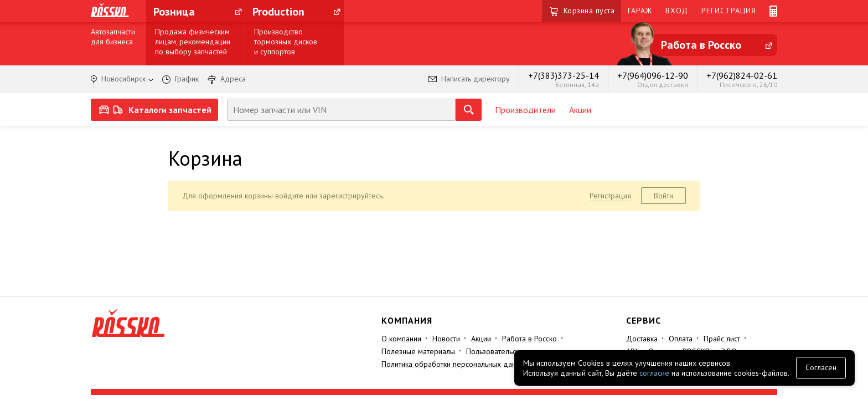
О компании (401, 339)
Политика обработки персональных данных (455, 364)
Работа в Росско (529, 339)
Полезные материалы (418, 351)
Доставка (642, 339)
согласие (654, 373)
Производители (525, 110)
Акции (580, 110)
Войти (663, 196)
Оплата (681, 339)
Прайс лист (722, 339)
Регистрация (610, 196)
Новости (446, 339)
